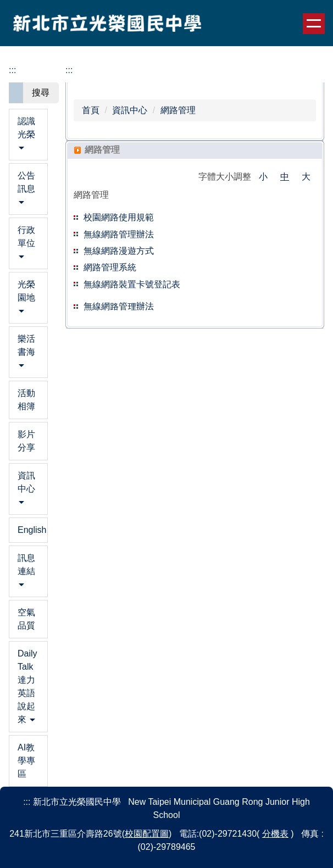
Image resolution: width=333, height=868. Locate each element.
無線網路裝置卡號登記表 (132, 284)
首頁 (91, 110)
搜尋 (41, 93)
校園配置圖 (147, 834)
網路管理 (178, 110)
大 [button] (306, 177)
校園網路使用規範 (119, 217)
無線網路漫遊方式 (119, 251)
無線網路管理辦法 (119, 234)
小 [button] (263, 177)
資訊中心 (130, 110)
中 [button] (285, 177)
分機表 (275, 834)
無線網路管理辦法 (119, 306)
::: (12, 70)
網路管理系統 (110, 267)
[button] (28, 135)
